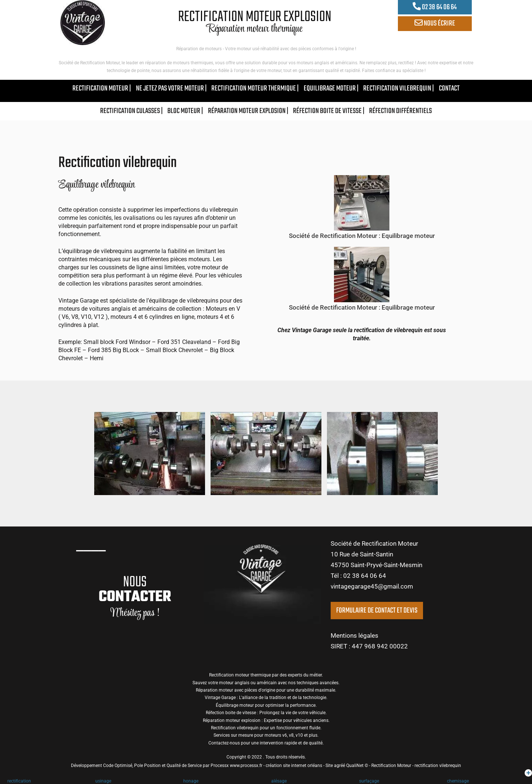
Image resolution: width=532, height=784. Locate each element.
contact (449, 88)
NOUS (135, 590)
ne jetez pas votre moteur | (171, 88)
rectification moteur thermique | (255, 88)
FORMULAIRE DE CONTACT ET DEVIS (377, 611)
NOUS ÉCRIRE (435, 23)
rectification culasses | (131, 111)
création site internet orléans (294, 766)
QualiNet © (357, 766)
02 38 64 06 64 (435, 7)
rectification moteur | (102, 88)
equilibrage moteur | (331, 88)
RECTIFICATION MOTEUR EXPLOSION (255, 17)
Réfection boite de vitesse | (329, 111)
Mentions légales (354, 635)
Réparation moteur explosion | (248, 111)
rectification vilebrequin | (398, 88)
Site (329, 766)
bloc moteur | (185, 111)
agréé (340, 766)
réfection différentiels (400, 111)
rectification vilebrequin (438, 766)
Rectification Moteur (391, 766)
